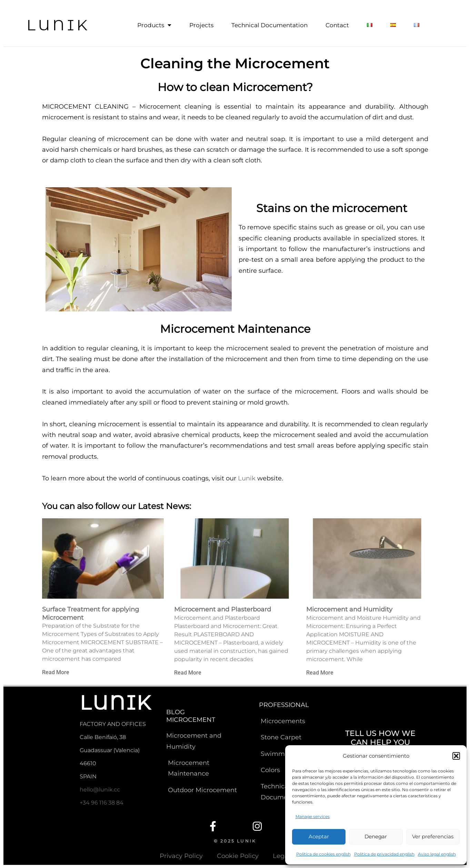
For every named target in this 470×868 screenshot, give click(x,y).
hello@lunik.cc (100, 789)
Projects (201, 25)
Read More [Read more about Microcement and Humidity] (320, 672)
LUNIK (58, 25)
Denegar (376, 836)
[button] (456, 756)
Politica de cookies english (323, 854)
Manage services (313, 816)
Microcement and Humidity (349, 609)
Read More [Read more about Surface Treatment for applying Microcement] (56, 672)
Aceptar (319, 836)
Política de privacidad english (384, 854)
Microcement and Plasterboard (223, 609)
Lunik (247, 478)
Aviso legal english (437, 854)
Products (154, 25)
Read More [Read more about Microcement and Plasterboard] (188, 672)
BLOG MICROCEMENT (191, 716)
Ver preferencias (433, 836)
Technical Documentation (269, 25)
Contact (337, 25)
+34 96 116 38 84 (102, 802)
